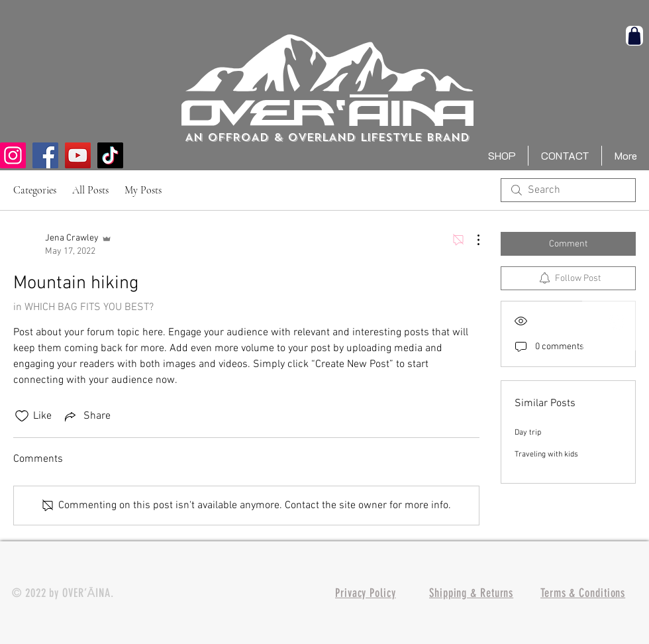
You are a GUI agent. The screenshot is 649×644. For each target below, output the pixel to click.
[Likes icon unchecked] (22, 416)
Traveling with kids (546, 455)
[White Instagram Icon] (616, 322)
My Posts (143, 190)
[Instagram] (13, 155)
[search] (568, 190)
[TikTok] (110, 155)
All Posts (90, 190)
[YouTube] (78, 155)
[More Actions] (472, 240)
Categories (35, 190)
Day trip (528, 433)
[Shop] (634, 36)
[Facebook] (45, 155)
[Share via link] (86, 416)
